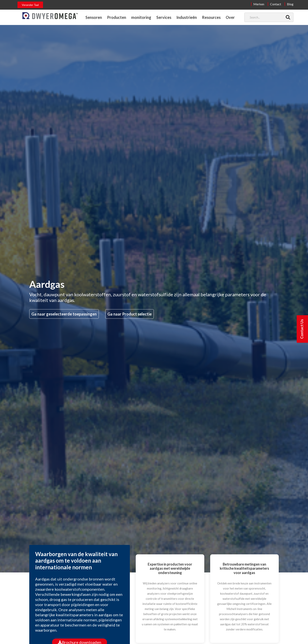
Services (164, 17)
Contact (276, 4)
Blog (290, 4)
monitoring (141, 17)
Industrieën (187, 17)
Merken (259, 4)
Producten (117, 17)
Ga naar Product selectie (130, 314)
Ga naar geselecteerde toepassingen (64, 314)
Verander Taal (30, 5)
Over (230, 17)
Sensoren (94, 17)
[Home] (50, 16)
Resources (211, 17)
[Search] (288, 17)
